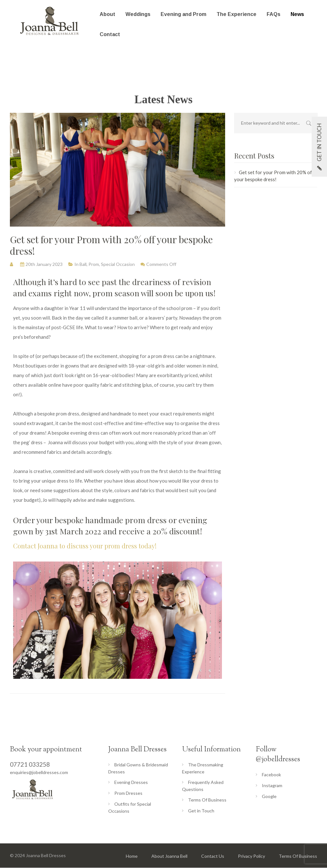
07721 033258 (30, 764)
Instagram (272, 785)
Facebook (271, 775)
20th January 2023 (44, 264)
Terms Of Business (207, 800)
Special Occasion (118, 264)
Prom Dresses (128, 793)
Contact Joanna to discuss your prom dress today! (86, 546)
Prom (94, 264)
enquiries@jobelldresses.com (39, 772)
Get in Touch (201, 811)
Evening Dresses (131, 782)
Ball (83, 264)
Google (269, 796)
